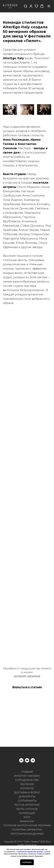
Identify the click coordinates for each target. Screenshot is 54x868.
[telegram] (33, 762)
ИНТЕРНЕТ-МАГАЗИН (27, 776)
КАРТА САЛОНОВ (27, 809)
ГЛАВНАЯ (27, 772)
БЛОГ (27, 817)
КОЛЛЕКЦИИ (27, 813)
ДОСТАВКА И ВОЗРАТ (27, 793)
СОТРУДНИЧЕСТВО (27, 780)
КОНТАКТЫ (27, 788)
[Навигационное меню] (49, 6)
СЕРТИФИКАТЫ (27, 801)
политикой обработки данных (30, 852)
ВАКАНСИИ (27, 821)
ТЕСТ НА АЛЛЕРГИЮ (27, 805)
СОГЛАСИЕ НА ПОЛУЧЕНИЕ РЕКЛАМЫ (27, 826)
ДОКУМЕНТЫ (27, 797)
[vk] (21, 762)
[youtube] (27, 762)
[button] (25, 6)
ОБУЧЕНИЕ (27, 784)
